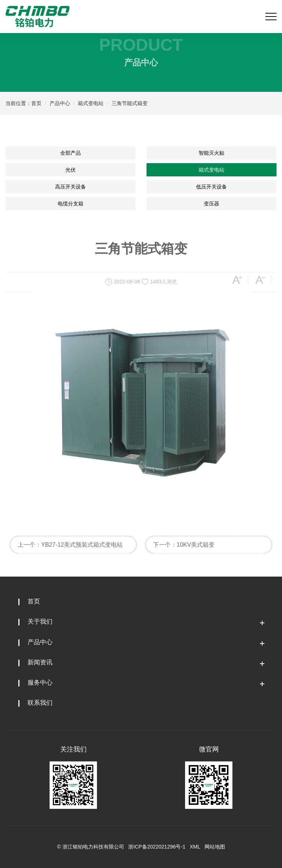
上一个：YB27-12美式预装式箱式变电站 (70, 553)
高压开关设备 (70, 187)
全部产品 (70, 153)
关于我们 (40, 622)
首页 (36, 103)
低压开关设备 (211, 187)
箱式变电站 (91, 103)
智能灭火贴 (211, 153)
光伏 (70, 170)
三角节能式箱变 (130, 103)
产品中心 (60, 103)
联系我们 (40, 703)
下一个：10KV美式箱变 (184, 553)
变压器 (211, 204)
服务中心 (40, 683)
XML (195, 847)
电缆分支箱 (70, 204)
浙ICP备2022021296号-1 (157, 847)
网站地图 (215, 847)
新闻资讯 (40, 662)
